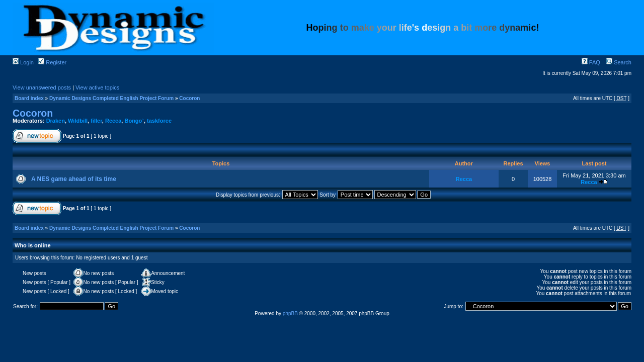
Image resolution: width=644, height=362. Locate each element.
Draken (56, 121)
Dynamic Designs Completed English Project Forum (111, 98)
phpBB (290, 313)
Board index (29, 98)
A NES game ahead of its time (74, 179)
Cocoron (189, 98)
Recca (113, 121)
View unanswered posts (42, 87)
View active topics (97, 87)
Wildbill (78, 121)
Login (23, 62)
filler (96, 121)
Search (619, 62)
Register (52, 62)
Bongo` (134, 121)
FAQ (591, 62)
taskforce (159, 121)
